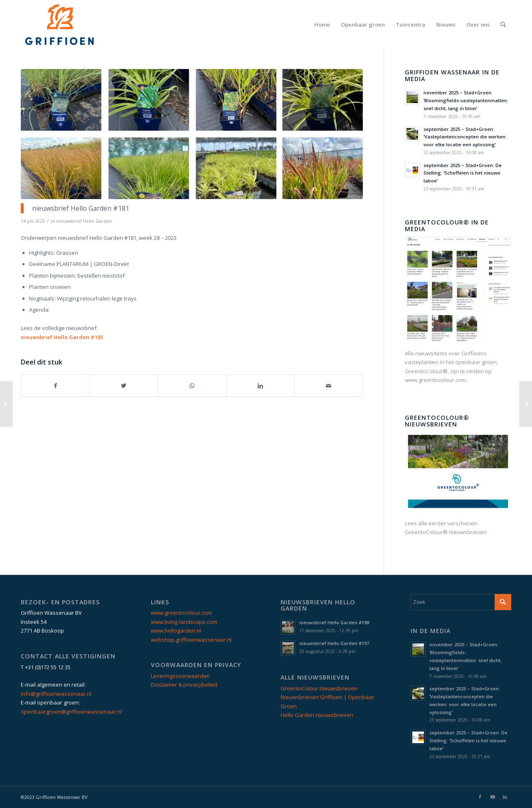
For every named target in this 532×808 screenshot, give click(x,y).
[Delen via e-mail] (329, 386)
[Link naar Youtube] (493, 797)
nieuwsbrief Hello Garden (84, 221)
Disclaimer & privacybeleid (184, 685)
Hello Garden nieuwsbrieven (317, 715)
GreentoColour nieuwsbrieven (319, 688)
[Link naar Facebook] (480, 797)
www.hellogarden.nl (176, 631)
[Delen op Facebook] (55, 386)
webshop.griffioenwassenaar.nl (191, 640)
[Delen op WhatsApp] (192, 386)
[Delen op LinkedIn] (260, 386)
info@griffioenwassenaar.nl (56, 694)
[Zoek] (503, 25)
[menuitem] (322, 25)
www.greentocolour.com (181, 613)
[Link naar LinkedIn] (505, 797)
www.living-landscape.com (184, 622)
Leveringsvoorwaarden (180, 676)
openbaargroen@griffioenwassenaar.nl (71, 712)
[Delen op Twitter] (124, 386)
